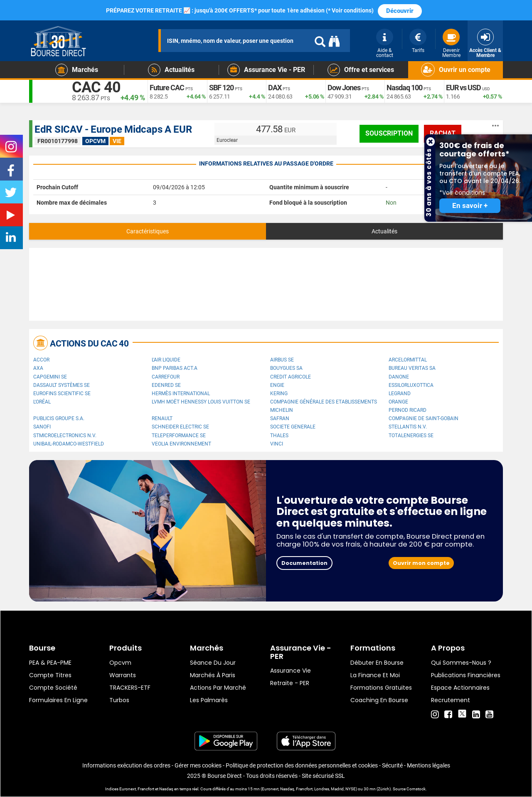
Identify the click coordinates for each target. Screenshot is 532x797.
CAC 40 (96, 87)
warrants (123, 675)
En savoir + (470, 206)
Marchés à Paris (213, 675)
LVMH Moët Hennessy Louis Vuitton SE (201, 402)
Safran (280, 418)
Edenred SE (166, 385)
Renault (162, 418)
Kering (279, 394)
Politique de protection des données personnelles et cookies (302, 765)
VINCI (277, 444)
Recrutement (451, 700)
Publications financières (466, 675)
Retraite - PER (290, 683)
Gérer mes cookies (198, 765)
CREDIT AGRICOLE (291, 377)
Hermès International (181, 394)
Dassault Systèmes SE (62, 385)
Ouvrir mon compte (421, 563)
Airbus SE (282, 360)
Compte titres (50, 675)
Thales (279, 436)
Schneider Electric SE (180, 427)
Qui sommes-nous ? (461, 663)
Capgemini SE (50, 377)
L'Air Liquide (166, 360)
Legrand (400, 394)
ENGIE (277, 385)
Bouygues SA (286, 368)
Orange (398, 402)
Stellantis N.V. (408, 427)
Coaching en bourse (379, 700)
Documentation (304, 563)
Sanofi (42, 427)
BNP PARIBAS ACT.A (175, 368)
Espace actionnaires (460, 688)
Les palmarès (209, 700)
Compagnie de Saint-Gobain (424, 418)
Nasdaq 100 (404, 88)
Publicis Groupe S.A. (59, 418)
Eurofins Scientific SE (62, 394)
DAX (275, 88)
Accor (41, 360)
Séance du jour (213, 663)
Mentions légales (429, 765)
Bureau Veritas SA (412, 368)
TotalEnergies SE (411, 436)
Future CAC (167, 88)
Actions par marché (218, 688)
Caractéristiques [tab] (148, 231)
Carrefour (166, 377)
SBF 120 (221, 88)
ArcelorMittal (408, 360)
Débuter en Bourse (377, 663)
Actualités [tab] (384, 231)
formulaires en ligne (58, 700)
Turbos (119, 700)
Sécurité (392, 765)
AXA (38, 368)
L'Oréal (42, 402)
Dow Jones (344, 88)
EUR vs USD (463, 88)
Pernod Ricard (408, 410)
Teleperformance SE (179, 436)
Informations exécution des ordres (126, 765)
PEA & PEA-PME (50, 663)
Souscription (389, 133)
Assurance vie (291, 671)
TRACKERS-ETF (130, 688)
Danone (399, 377)
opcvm (120, 663)
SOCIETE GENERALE (293, 427)
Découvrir (400, 11)
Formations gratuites (381, 688)
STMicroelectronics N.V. (65, 436)
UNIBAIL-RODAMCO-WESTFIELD (69, 444)
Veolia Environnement (181, 444)
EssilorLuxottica (411, 385)
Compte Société (53, 688)
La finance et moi (375, 675)
